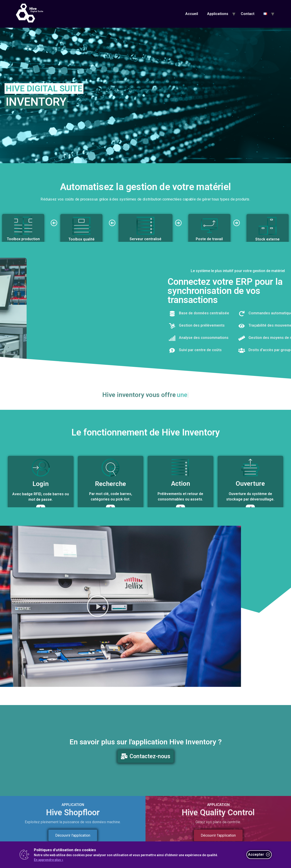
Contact (248, 14)
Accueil (192, 14)
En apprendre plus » (49, 860)
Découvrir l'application (73, 835)
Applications (218, 14)
